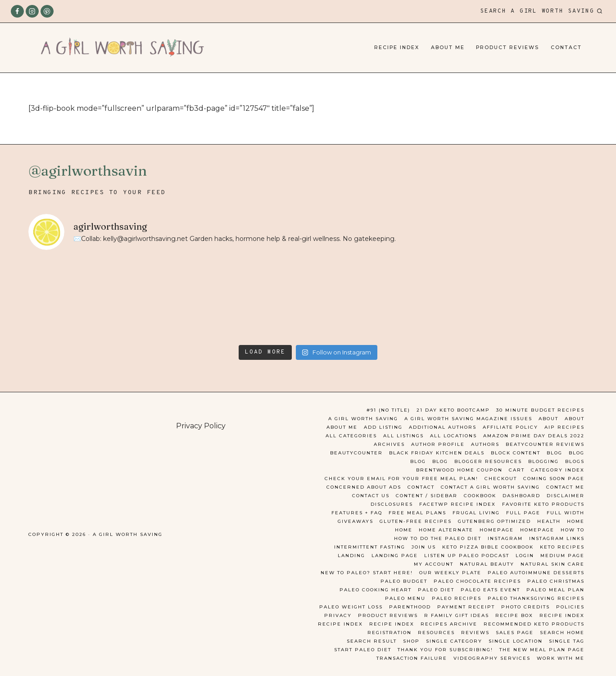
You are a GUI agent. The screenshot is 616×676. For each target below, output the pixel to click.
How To (573, 530)
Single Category (454, 641)
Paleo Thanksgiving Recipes (536, 598)
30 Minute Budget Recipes (540, 410)
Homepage (497, 530)
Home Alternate (446, 530)
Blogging (544, 461)
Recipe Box (514, 615)
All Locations (453, 436)
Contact (566, 48)
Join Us (424, 547)
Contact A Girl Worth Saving (490, 487)
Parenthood (410, 607)
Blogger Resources (488, 461)
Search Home (562, 633)
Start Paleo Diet (363, 650)
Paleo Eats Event (490, 590)
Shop (411, 641)
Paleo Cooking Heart (376, 590)
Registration (390, 633)
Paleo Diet (436, 590)
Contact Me (565, 487)
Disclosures (392, 504)
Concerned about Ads (364, 487)
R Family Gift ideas (457, 615)
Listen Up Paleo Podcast (467, 556)
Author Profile (438, 444)
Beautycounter (356, 453)
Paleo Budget (404, 581)
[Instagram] (32, 11)
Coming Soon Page (554, 479)
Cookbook (480, 496)
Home (576, 521)
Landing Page (395, 556)
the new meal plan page (542, 650)
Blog (555, 453)
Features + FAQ (357, 513)
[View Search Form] (541, 11)
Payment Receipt (466, 607)
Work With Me (561, 658)
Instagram (505, 538)
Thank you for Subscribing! (445, 650)
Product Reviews (507, 48)
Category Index (558, 470)
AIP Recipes (564, 427)
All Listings (403, 436)
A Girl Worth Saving (363, 419)
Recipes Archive (449, 624)
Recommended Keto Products (534, 624)
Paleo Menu (405, 598)
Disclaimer (566, 496)
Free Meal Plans (417, 513)
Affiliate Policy (510, 427)
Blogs (575, 461)
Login (525, 556)
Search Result (372, 641)
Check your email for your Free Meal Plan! (401, 479)
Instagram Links (557, 538)
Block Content (516, 453)
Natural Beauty (487, 564)
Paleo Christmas (556, 581)
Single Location (516, 641)
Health (549, 521)
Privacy (338, 615)
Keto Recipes (562, 547)
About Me (448, 48)
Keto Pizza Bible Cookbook (488, 547)
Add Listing (383, 427)
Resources (436, 633)
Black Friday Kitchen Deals (437, 453)
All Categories (351, 436)
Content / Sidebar (427, 496)
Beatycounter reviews (545, 444)
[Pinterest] (47, 11)
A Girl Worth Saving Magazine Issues (468, 419)
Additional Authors (443, 427)
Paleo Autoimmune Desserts (536, 573)
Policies (570, 607)
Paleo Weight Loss (351, 607)
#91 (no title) (388, 410)
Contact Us (371, 496)
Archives (389, 444)
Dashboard (521, 496)
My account (434, 564)
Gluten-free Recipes (416, 521)
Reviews (475, 633)
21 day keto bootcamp (453, 410)
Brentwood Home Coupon (459, 470)
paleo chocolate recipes (477, 581)
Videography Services (492, 658)
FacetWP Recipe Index (457, 504)
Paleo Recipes (457, 598)
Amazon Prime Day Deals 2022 (534, 436)
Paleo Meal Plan (555, 590)
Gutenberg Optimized (494, 521)
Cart (517, 470)
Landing (351, 556)
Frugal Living (476, 513)
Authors (485, 444)
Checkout (501, 479)
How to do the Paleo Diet (438, 538)
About (548, 419)
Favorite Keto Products (543, 504)
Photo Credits (525, 607)
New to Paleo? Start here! (367, 573)
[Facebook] (17, 11)
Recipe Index (397, 48)
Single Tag (567, 641)
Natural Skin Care (553, 564)
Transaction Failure (412, 658)
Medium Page (562, 556)
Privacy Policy (201, 426)
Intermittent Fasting (370, 547)
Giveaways (356, 521)
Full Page (523, 513)
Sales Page (515, 633)
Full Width (566, 513)
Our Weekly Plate (450, 573)
